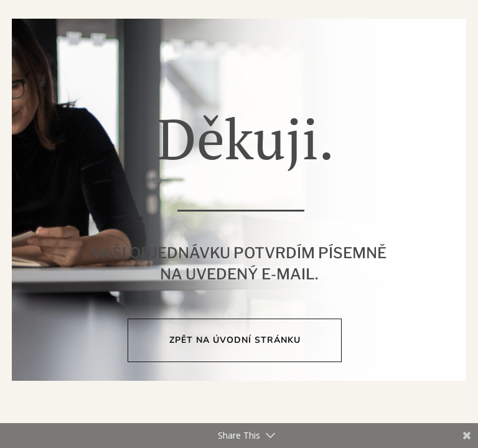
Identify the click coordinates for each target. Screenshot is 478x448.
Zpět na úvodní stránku (235, 340)
